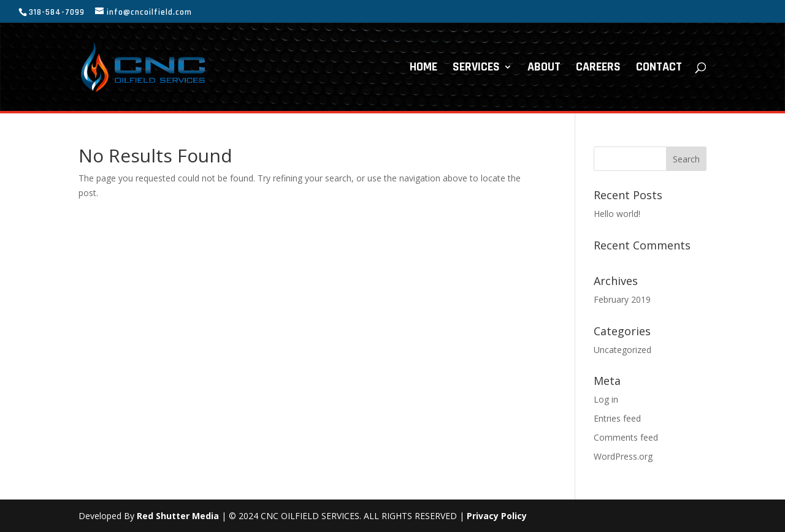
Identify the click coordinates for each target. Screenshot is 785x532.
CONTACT (659, 69)
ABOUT (544, 69)
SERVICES (476, 69)
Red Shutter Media (178, 516)
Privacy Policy (497, 516)
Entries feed (617, 418)
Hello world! (617, 214)
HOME (423, 69)
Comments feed (626, 437)
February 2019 (622, 299)
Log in (606, 399)
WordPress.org (623, 456)
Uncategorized (622, 350)
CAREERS (598, 69)
